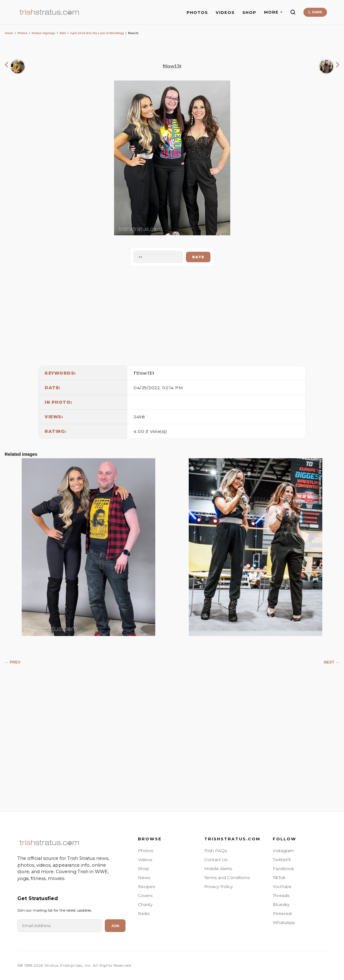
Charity (145, 904)
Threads (281, 895)
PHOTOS (197, 13)
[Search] (293, 12)
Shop (143, 869)
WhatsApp (284, 922)
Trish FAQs (216, 851)
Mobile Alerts (218, 869)
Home (9, 33)
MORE (273, 12)
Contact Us (216, 860)
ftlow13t (144, 373)
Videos (145, 860)
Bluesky (281, 904)
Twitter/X (282, 860)
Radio (144, 913)
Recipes (146, 886)
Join (115, 926)
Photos (22, 33)
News (144, 878)
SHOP (249, 13)
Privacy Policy (218, 886)
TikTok (279, 878)
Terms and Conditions (227, 878)
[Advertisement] (172, 315)
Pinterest (282, 913)
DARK (315, 12)
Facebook (283, 869)
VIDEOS (225, 13)
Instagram (283, 851)
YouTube (282, 886)
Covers (145, 895)
